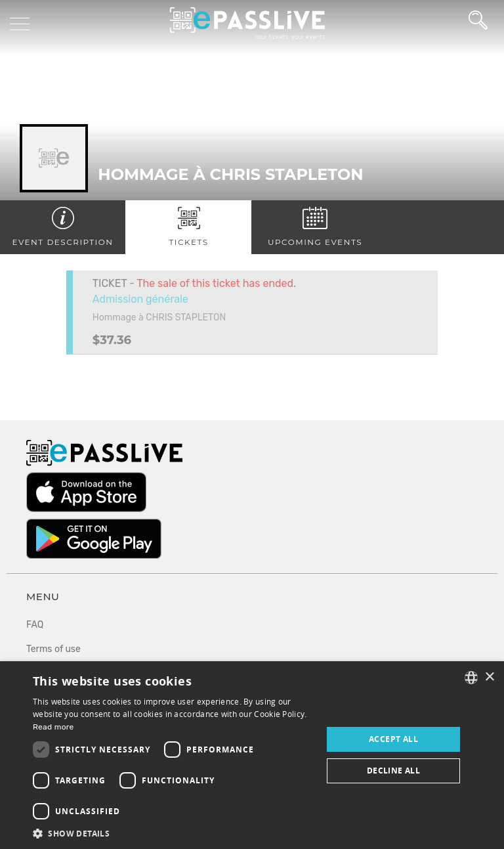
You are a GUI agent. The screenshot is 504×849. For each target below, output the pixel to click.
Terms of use (53, 649)
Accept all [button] (393, 739)
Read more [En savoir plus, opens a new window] (53, 727)
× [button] (489, 677)
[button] (173, 833)
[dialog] (252, 755)
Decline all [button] (393, 771)
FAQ (35, 625)
